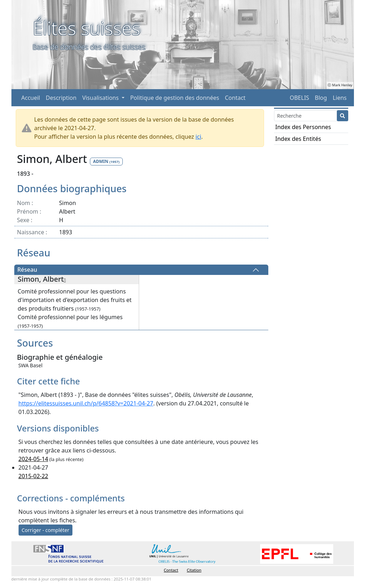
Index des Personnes (303, 127)
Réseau (27, 270)
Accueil (31, 98)
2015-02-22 (34, 476)
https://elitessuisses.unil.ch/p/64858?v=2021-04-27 (86, 403)
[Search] (306, 116)
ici (198, 137)
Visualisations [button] (101, 98)
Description (61, 98)
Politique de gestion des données (175, 98)
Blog (321, 98)
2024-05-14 (34, 459)
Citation (194, 570)
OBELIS (299, 98)
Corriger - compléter (46, 530)
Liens (339, 98)
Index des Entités (298, 139)
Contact (235, 98)
